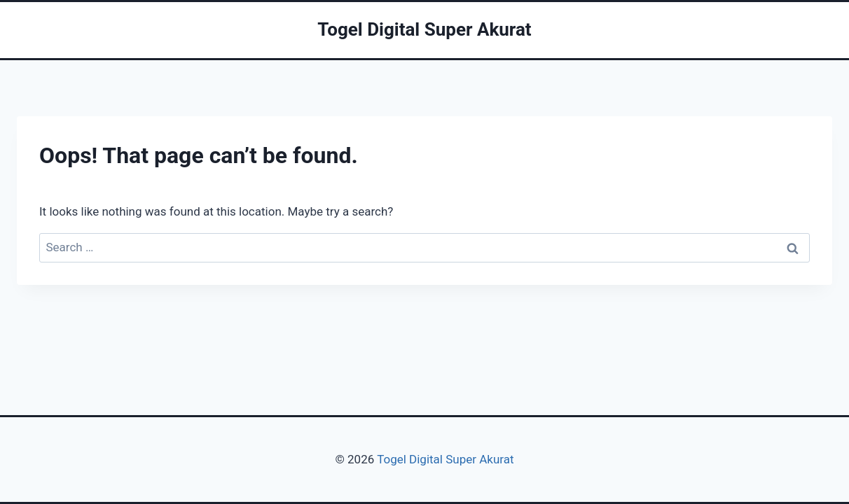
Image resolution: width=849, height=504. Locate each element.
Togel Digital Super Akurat (445, 459)
